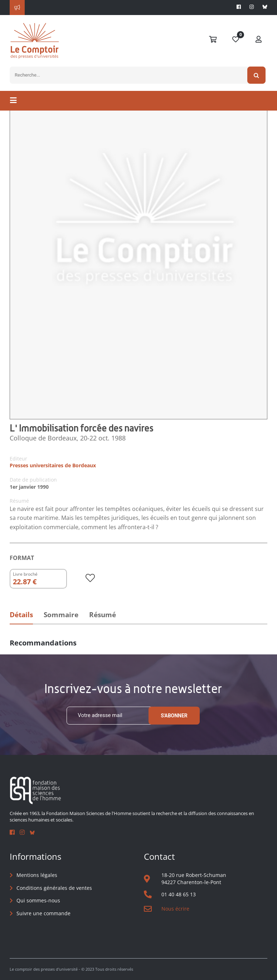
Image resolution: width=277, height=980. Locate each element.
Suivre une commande (43, 913)
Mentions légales (37, 875)
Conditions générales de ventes (54, 888)
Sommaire (61, 615)
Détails (21, 615)
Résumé (103, 615)
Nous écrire (175, 909)
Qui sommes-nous (38, 900)
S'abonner (174, 716)
